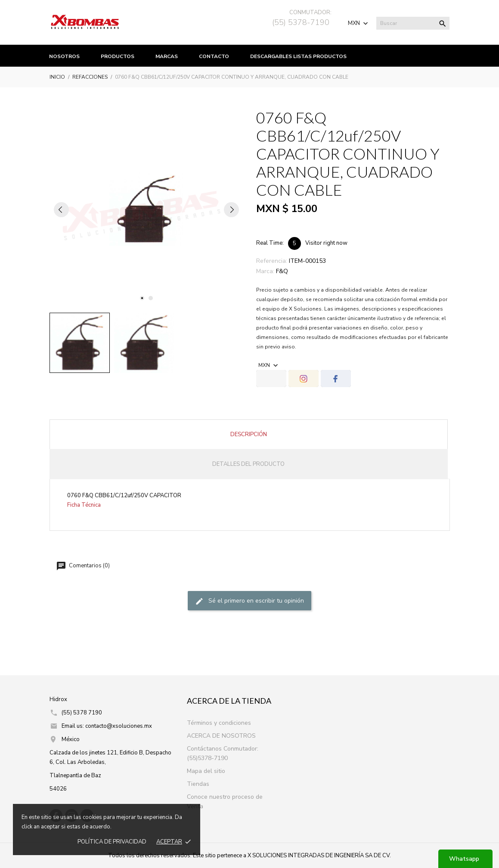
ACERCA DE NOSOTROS (221, 736)
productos (118, 56)
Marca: (265, 271)
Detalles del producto (248, 464)
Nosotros (64, 56)
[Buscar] (413, 23)
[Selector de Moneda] (359, 23)
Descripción (249, 434)
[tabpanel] (146, 209)
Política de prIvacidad (112, 842)
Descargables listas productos (298, 56)
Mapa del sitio (206, 771)
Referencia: (272, 261)
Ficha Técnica (84, 505)
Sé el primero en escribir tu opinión (249, 602)
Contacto (214, 56)
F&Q (282, 271)
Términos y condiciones (219, 723)
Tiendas (198, 784)
